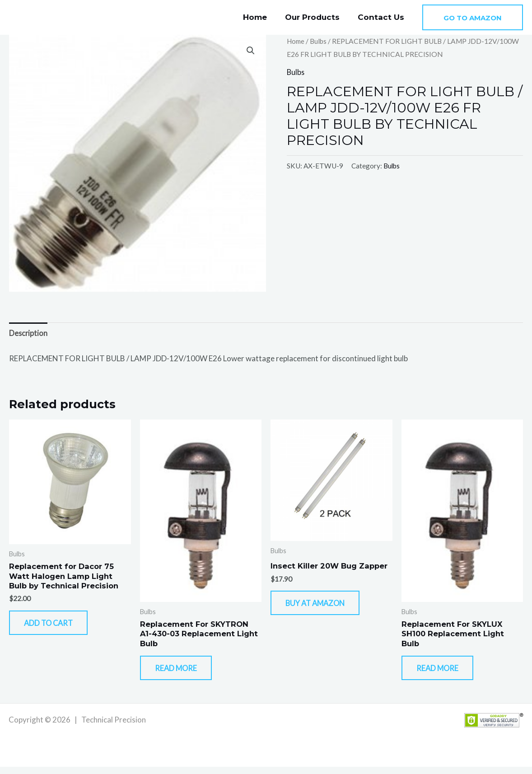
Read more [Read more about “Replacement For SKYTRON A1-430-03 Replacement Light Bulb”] (183, 673)
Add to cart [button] (56, 627)
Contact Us (382, 17)
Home (262, 17)
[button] (473, 17)
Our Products (316, 17)
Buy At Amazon (323, 607)
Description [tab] (29, 333)
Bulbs (320, 41)
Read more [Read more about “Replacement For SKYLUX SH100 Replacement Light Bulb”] (444, 673)
